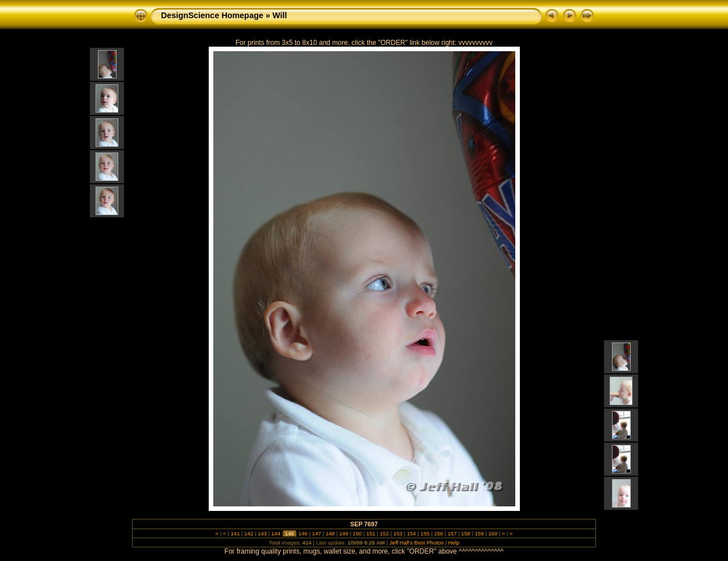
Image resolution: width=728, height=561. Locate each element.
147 (317, 533)
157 (452, 533)
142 (249, 533)
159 (479, 533)
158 (466, 533)
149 (344, 533)
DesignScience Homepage (212, 15)
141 (235, 533)
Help (454, 543)
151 (371, 533)
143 (262, 533)
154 (411, 533)
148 (330, 533)
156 (438, 533)
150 (357, 533)
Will (280, 15)
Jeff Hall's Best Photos (417, 543)
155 (425, 533)
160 (493, 533)
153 (398, 533)
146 (303, 533)
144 (276, 533)
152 (384, 533)
